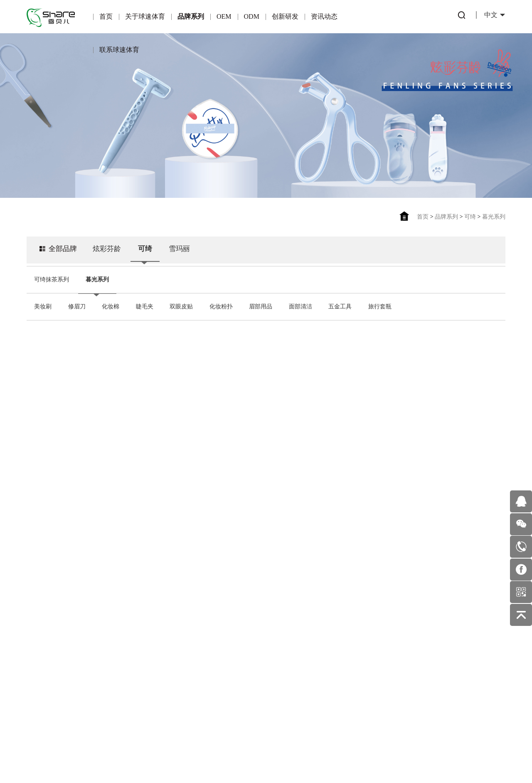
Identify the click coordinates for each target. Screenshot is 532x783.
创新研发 (285, 16)
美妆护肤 (283, 647)
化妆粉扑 (221, 307)
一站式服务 (190, 646)
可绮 (470, 217)
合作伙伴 (143, 646)
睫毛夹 (145, 307)
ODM (252, 16)
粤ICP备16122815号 (239, 757)
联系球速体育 (119, 50)
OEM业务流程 (143, 682)
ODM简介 (190, 610)
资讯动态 (324, 16)
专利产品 (236, 612)
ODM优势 (190, 664)
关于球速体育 (145, 16)
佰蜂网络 (306, 757)
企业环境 (50, 675)
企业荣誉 (50, 639)
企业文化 (50, 657)
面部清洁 (300, 307)
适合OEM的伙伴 (143, 664)
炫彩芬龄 (110, 252)
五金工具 (340, 307)
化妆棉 (111, 307)
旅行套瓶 (380, 307)
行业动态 (283, 612)
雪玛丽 (185, 252)
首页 (106, 16)
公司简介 (50, 622)
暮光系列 (494, 217)
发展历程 (50, 693)
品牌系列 (191, 16)
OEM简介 (143, 610)
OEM (224, 16)
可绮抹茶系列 (52, 279)
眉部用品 (261, 307)
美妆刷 (43, 307)
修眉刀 (77, 307)
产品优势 (143, 628)
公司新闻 (283, 629)
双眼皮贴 (181, 307)
